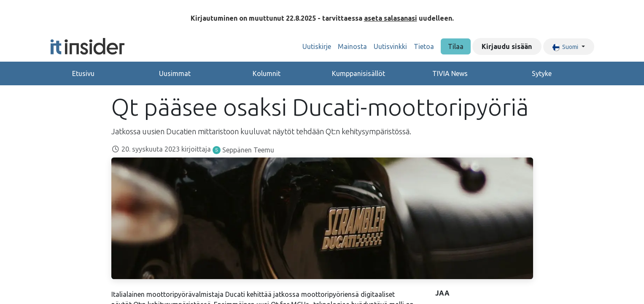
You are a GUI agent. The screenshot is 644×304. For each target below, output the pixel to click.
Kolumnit (267, 73)
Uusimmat (175, 73)
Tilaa (456, 46)
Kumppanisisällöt (358, 73)
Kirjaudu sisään (507, 46)
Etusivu (83, 73)
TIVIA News (450, 73)
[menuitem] (317, 46)
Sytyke (542, 73)
